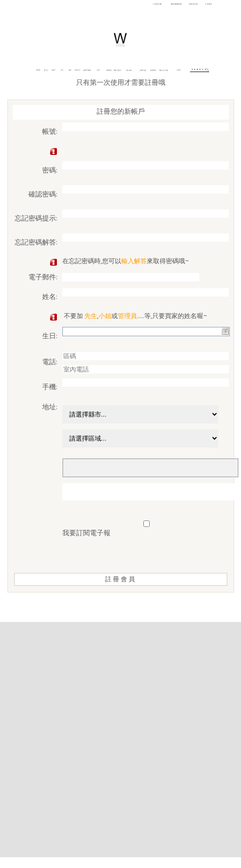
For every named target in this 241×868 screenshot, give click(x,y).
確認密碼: (43, 195)
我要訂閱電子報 (86, 534)
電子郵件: (43, 278)
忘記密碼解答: (36, 243)
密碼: (50, 171)
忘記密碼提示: (36, 219)
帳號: (50, 132)
